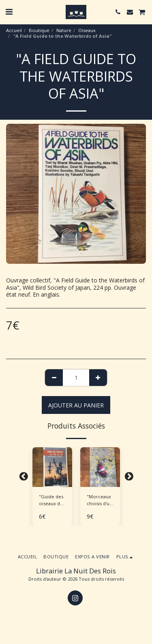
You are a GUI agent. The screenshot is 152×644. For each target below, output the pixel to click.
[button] (9, 12)
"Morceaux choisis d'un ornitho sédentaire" (100, 500)
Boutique (39, 30)
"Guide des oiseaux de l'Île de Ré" (51, 500)
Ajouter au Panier (76, 405)
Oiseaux (87, 30)
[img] (52, 467)
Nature (64, 30)
